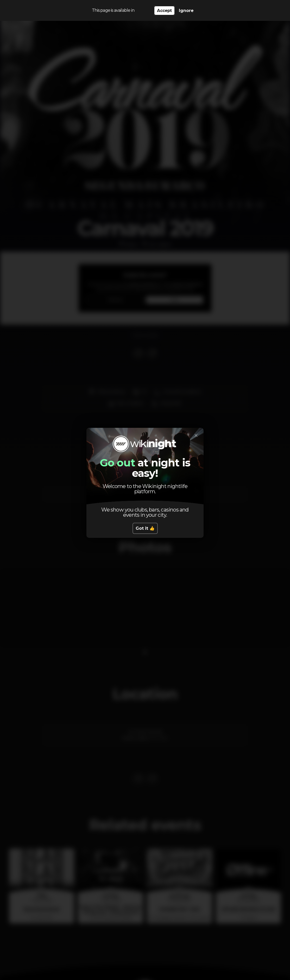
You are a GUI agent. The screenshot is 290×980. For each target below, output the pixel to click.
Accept (164, 11)
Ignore (186, 11)
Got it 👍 (145, 528)
